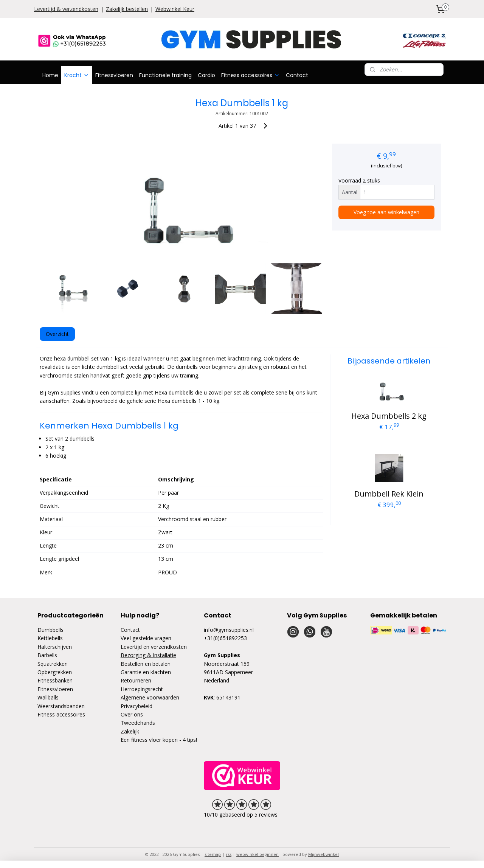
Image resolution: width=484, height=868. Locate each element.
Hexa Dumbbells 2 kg (389, 416)
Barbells (47, 655)
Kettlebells (50, 638)
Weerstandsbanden (61, 706)
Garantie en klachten (146, 672)
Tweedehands (138, 723)
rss (229, 854)
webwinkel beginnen (258, 854)
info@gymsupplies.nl (229, 630)
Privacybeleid (137, 706)
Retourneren (136, 680)
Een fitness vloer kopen (149, 740)
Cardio (206, 75)
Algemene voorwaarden (150, 697)
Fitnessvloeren (114, 75)
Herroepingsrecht (142, 689)
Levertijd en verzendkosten (154, 647)
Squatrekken (53, 664)
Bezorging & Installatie (148, 655)
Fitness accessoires (251, 75)
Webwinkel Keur (175, 9)
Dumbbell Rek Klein (389, 494)
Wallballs (48, 697)
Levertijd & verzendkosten (66, 9)
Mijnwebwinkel (323, 854)
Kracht (77, 75)
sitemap (213, 854)
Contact (297, 75)
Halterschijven (55, 647)
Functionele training (165, 75)
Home (50, 75)
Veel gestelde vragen (146, 638)
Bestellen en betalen (146, 664)
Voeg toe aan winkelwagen (386, 212)
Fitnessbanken (55, 680)
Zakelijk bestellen (127, 9)
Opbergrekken (55, 672)
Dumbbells (50, 630)
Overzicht (57, 334)
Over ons (132, 714)
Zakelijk (130, 731)
